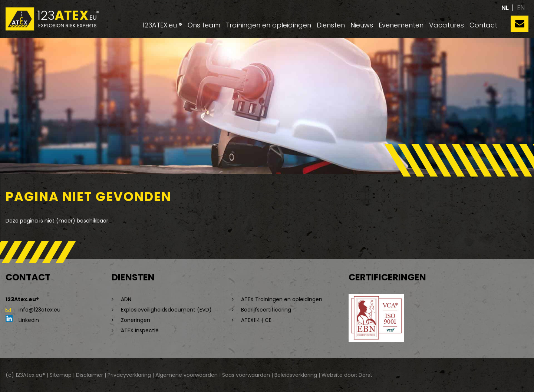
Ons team (204, 25)
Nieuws (362, 25)
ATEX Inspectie (140, 330)
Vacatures (446, 25)
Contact (483, 25)
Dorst (365, 375)
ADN (126, 299)
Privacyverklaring (129, 375)
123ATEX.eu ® (162, 25)
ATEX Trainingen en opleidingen (282, 299)
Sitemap (61, 375)
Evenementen (401, 25)
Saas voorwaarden (246, 375)
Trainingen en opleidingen (268, 25)
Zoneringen (136, 320)
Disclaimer (90, 375)
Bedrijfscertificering (266, 310)
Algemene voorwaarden (187, 375)
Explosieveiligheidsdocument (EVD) (166, 310)
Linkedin (22, 320)
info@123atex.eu (33, 310)
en (521, 8)
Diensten (331, 25)
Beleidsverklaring (296, 375)
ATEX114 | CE (256, 320)
